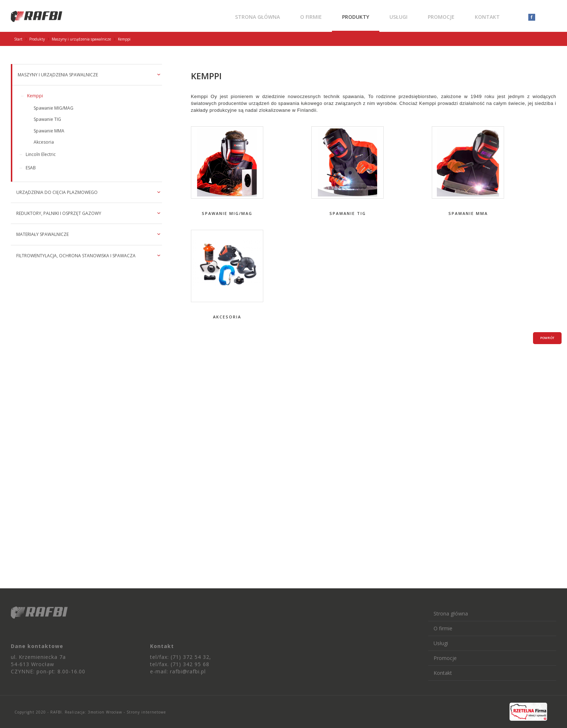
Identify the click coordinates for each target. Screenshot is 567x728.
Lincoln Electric (41, 154)
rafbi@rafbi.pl (188, 671)
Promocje (441, 17)
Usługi (398, 17)
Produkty (356, 17)
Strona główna (257, 17)
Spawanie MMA (49, 131)
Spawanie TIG (47, 119)
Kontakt (487, 17)
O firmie (311, 17)
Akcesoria (44, 142)
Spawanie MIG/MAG (54, 108)
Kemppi (35, 96)
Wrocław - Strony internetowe (135, 712)
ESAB (31, 168)
